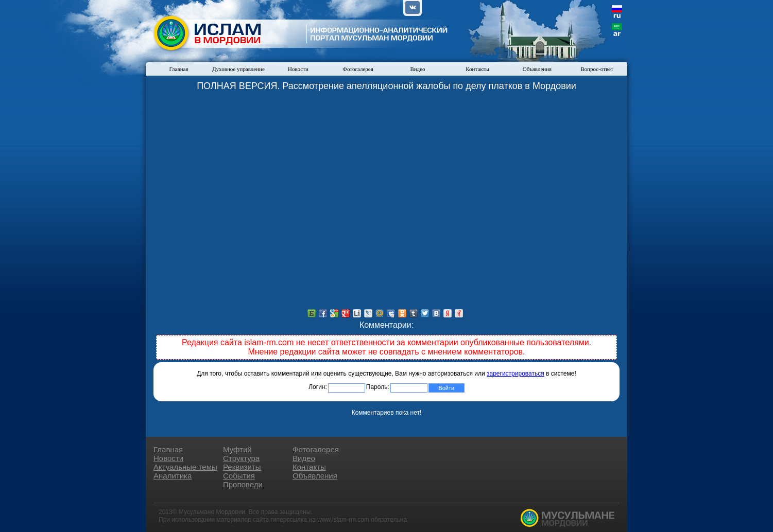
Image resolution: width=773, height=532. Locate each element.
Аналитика (173, 476)
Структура (241, 458)
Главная (179, 69)
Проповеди (243, 484)
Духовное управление (238, 69)
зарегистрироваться (516, 374)
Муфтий (237, 449)
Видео (417, 69)
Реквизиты (242, 467)
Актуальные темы (185, 467)
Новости (298, 69)
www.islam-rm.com (343, 520)
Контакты (477, 69)
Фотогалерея (358, 69)
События (239, 476)
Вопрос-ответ (597, 69)
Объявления (537, 69)
